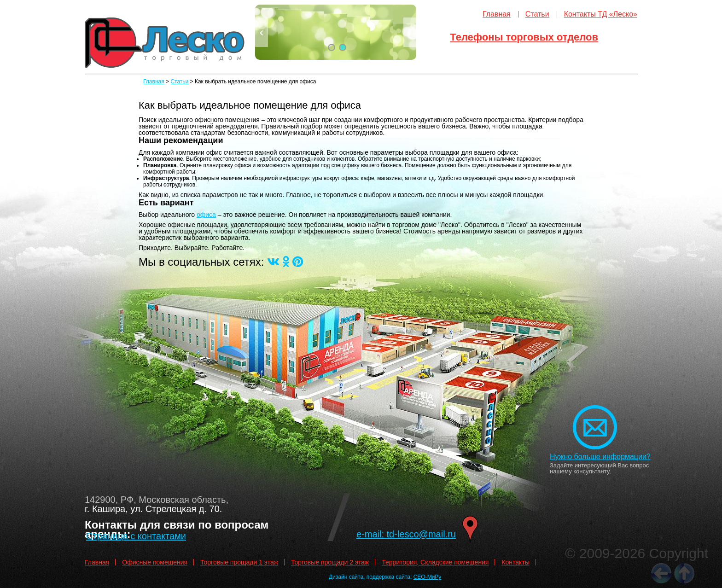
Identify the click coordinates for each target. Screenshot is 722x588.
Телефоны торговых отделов (524, 37)
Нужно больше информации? (600, 457)
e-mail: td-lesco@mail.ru (406, 534)
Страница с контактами (136, 536)
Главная (497, 14)
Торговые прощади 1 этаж (239, 562)
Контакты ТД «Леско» (601, 14)
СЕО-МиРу (428, 577)
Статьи (537, 14)
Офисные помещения (155, 562)
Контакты (515, 562)
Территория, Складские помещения (435, 562)
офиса (206, 215)
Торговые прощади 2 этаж (330, 562)
